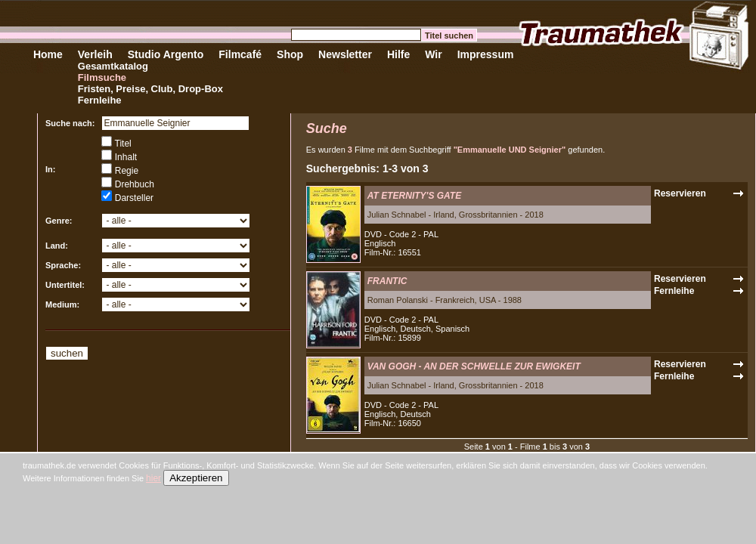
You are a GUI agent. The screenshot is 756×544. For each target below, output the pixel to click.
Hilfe (398, 54)
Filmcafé (240, 54)
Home (48, 54)
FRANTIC (387, 281)
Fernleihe (100, 100)
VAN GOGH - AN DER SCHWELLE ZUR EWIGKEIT (474, 366)
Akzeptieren (196, 478)
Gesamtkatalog (113, 66)
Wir (433, 54)
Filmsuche (102, 77)
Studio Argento (166, 54)
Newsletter (345, 54)
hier (153, 478)
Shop (290, 54)
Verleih (95, 54)
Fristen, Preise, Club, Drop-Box (150, 89)
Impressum (486, 54)
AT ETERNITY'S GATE (414, 196)
